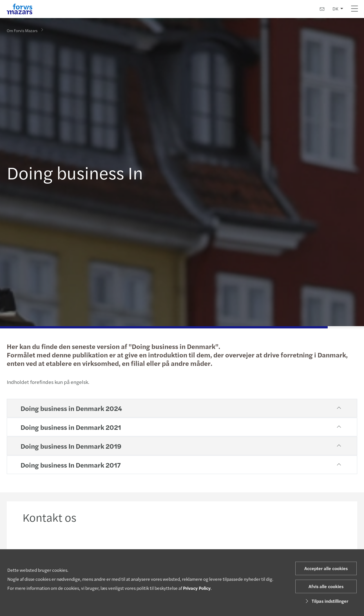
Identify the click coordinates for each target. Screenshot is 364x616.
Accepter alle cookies (326, 568)
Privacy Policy (197, 588)
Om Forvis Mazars (22, 30)
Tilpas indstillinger (326, 601)
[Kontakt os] (322, 9)
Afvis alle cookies (326, 586)
